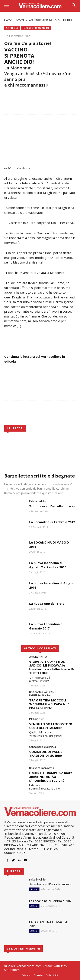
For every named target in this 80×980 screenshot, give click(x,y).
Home (8, 20)
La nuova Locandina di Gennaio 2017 (46, 626)
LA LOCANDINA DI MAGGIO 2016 (49, 924)
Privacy (26, 975)
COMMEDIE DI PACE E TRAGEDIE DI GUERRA (46, 754)
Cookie (38, 975)
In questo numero (36, 28)
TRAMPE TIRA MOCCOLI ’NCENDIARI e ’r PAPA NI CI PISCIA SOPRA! (50, 704)
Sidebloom (12, 970)
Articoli (20, 20)
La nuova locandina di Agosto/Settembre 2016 (48, 565)
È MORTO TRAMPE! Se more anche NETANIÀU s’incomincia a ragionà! (51, 777)
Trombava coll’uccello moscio (52, 506)
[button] (74, 6)
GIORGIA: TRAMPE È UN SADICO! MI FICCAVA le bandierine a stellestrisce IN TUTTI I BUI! (52, 667)
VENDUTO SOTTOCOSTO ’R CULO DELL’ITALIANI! (51, 726)
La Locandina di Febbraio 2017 (52, 522)
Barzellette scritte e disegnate (40, 476)
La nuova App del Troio (47, 604)
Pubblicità (52, 975)
